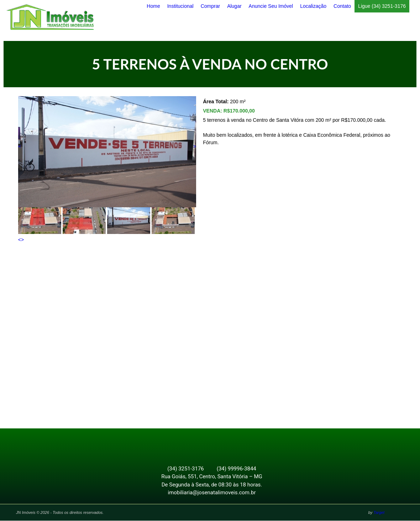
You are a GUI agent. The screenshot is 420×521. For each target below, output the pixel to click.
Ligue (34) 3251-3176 (382, 6)
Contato (342, 6)
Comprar (210, 6)
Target (379, 513)
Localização (313, 6)
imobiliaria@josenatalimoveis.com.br (212, 493)
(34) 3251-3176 (186, 469)
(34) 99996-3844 (237, 469)
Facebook (206, 444)
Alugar (234, 6)
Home (153, 6)
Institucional (180, 6)
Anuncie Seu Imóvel (271, 6)
